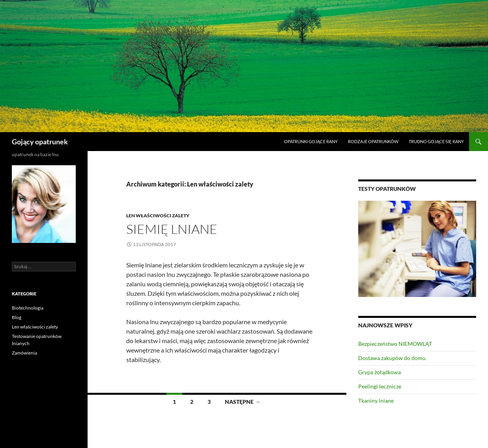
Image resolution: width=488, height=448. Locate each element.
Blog (17, 317)
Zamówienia (24, 353)
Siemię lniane (172, 229)
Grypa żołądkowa (380, 372)
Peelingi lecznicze (380, 386)
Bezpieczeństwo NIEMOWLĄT (395, 344)
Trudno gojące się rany (436, 141)
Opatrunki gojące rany (311, 141)
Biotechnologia (28, 308)
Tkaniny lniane (376, 400)
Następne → (243, 402)
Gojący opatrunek (40, 142)
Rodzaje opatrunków (373, 141)
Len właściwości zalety (158, 216)
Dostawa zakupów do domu (392, 358)
